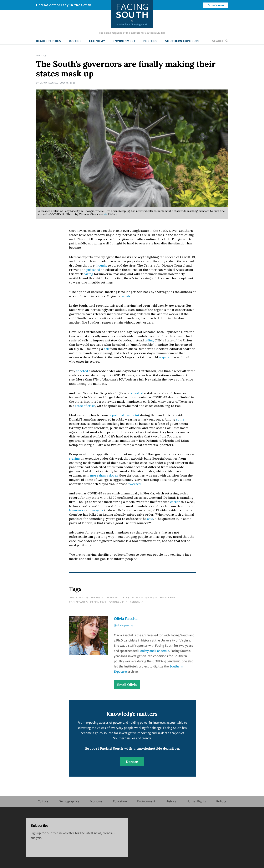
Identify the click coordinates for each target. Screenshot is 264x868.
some (180, 419)
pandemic (137, 602)
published (93, 270)
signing (74, 458)
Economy (97, 41)
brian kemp (167, 597)
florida (137, 597)
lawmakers (77, 510)
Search (220, 41)
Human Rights (196, 801)
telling (149, 340)
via (105, 214)
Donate (132, 762)
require (164, 357)
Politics (150, 41)
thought (101, 265)
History (171, 801)
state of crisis (85, 406)
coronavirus (118, 602)
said (150, 519)
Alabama (112, 597)
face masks (98, 602)
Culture (43, 801)
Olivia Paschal (49, 83)
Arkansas (97, 597)
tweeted (135, 484)
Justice (75, 41)
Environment (124, 41)
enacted (82, 371)
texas (125, 597)
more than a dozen (104, 475)
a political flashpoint (124, 415)
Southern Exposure (182, 41)
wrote (126, 296)
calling (88, 274)
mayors (98, 510)
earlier (175, 502)
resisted (137, 393)
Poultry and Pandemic (154, 651)
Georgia (151, 597)
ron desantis (78, 602)
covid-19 (82, 597)
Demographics (48, 41)
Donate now (216, 5)
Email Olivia (127, 685)
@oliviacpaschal (124, 625)
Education (120, 801)
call (106, 349)
